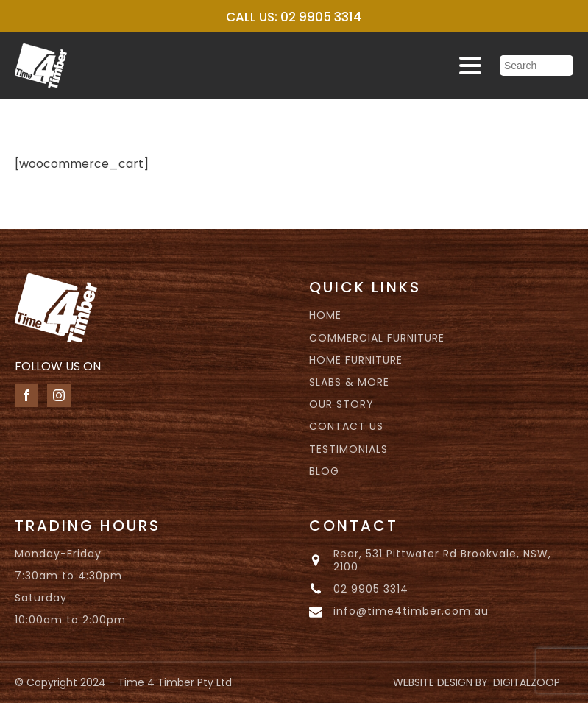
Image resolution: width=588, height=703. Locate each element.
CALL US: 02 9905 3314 (294, 17)
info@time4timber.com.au (411, 611)
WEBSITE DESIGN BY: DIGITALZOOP (477, 683)
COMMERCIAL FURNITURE (377, 338)
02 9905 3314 (371, 589)
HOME (325, 315)
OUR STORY (341, 404)
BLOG (324, 471)
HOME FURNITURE (356, 360)
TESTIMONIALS (348, 449)
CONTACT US (346, 426)
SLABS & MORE (349, 382)
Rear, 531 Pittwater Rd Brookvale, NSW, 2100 (442, 560)
